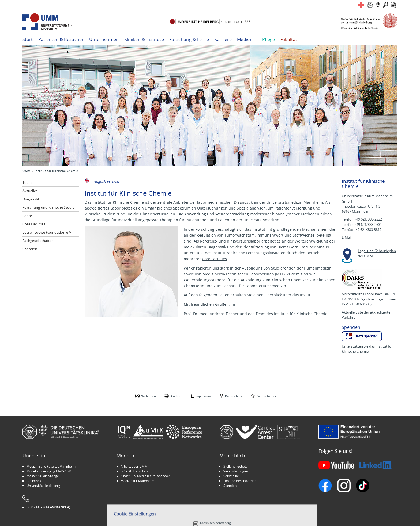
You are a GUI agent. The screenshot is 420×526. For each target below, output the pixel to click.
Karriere (223, 39)
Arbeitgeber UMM (134, 466)
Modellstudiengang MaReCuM (49, 471)
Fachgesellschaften (38, 241)
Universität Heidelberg (43, 486)
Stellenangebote (236, 466)
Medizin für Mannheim (137, 481)
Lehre (27, 216)
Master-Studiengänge (43, 476)
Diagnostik (31, 199)
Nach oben (148, 396)
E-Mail (347, 238)
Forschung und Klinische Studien (50, 207)
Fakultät (289, 39)
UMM (27, 171)
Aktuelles (30, 191)
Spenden (30, 249)
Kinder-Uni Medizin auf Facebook (145, 476)
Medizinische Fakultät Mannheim (51, 466)
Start (28, 39)
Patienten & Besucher (61, 39)
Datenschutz (234, 396)
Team (27, 182)
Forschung (205, 229)
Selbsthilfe (231, 476)
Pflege (269, 39)
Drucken (176, 396)
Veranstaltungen (236, 471)
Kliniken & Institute (144, 39)
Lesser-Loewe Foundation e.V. (47, 232)
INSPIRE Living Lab (134, 471)
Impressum (203, 396)
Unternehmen (104, 39)
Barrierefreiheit (267, 396)
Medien (245, 39)
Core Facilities (34, 224)
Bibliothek (34, 481)
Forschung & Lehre (189, 39)
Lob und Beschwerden (240, 481)
